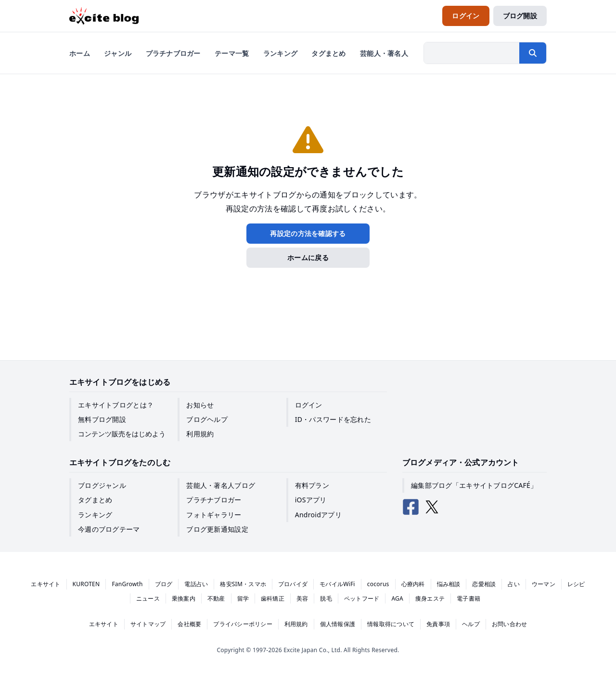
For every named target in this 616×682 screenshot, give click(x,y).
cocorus (378, 584)
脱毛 (326, 598)
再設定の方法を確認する (308, 233)
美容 (302, 598)
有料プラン (312, 485)
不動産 (216, 598)
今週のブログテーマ (109, 529)
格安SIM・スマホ (243, 584)
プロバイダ (293, 584)
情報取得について (391, 624)
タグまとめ (95, 500)
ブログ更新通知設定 (217, 529)
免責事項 (438, 624)
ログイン (309, 405)
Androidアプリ (318, 515)
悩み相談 (449, 584)
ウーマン (544, 584)
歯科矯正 (273, 598)
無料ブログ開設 (102, 419)
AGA (397, 598)
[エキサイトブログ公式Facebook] (411, 507)
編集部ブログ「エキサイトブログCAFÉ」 (474, 485)
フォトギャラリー (214, 515)
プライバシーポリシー (243, 624)
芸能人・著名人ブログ (221, 485)
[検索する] (533, 53)
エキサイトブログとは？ (116, 405)
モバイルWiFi (337, 584)
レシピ (576, 584)
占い (513, 584)
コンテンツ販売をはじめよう (122, 434)
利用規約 (200, 434)
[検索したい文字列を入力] (472, 53)
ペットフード (362, 598)
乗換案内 (184, 598)
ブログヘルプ (207, 419)
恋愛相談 (484, 584)
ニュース (148, 598)
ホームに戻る (308, 257)
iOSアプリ (311, 500)
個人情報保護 (338, 624)
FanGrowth (127, 584)
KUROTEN (86, 584)
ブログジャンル (102, 485)
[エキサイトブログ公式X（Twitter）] (432, 507)
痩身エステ (430, 598)
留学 (243, 598)
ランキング (95, 515)
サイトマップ (148, 624)
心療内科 (413, 584)
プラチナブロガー (214, 500)
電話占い (196, 584)
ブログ (164, 584)
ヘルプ (471, 624)
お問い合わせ (509, 624)
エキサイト (45, 584)
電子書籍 (468, 598)
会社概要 (189, 624)
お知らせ (200, 405)
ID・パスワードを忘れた (333, 419)
